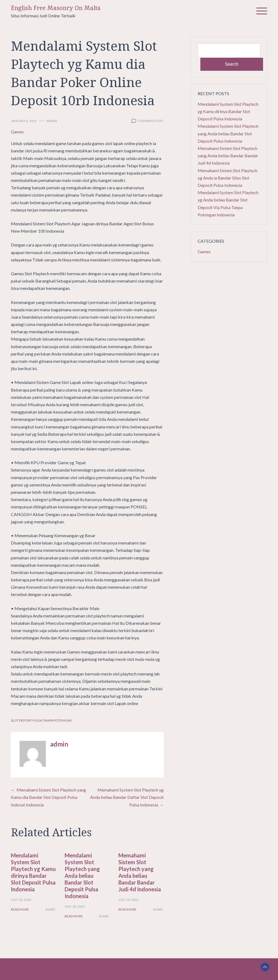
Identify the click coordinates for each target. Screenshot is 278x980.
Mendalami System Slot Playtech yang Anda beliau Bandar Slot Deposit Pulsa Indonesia (82, 876)
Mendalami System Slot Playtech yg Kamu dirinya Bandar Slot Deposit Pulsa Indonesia (33, 872)
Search (232, 64)
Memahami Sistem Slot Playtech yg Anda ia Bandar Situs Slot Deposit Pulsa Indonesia (228, 178)
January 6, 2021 (24, 121)
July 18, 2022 (21, 900)
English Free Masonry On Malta (56, 8)
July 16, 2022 (129, 900)
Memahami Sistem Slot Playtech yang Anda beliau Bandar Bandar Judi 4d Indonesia (140, 872)
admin (52, 121)
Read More (20, 909)
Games (17, 132)
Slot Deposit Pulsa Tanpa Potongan (41, 720)
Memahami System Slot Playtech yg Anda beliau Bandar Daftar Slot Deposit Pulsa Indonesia (127, 797)
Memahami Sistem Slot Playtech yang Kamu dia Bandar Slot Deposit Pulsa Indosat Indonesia (48, 797)
